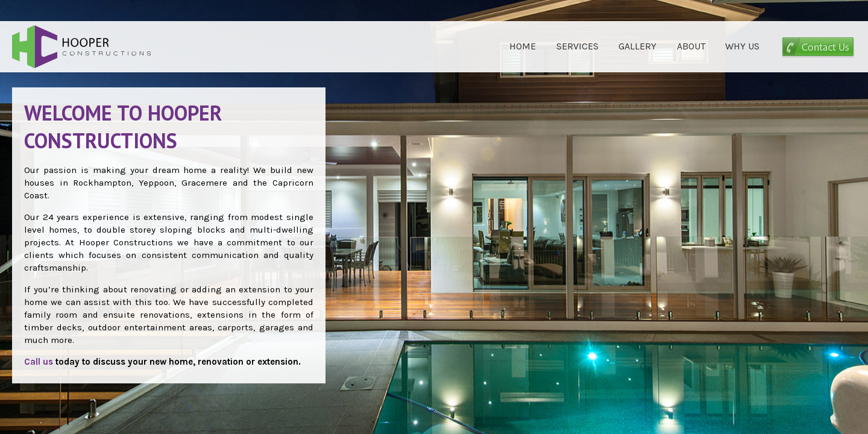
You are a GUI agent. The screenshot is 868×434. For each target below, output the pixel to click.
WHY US (742, 46)
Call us (39, 362)
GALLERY (637, 46)
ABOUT (691, 46)
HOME (523, 46)
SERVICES (577, 46)
